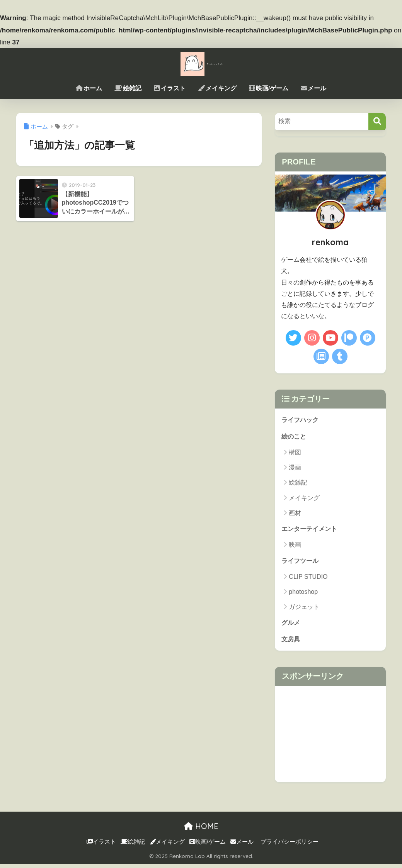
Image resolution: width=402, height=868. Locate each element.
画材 (295, 514)
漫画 (295, 469)
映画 (295, 547)
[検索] (377, 121)
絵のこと (295, 437)
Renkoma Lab (201, 63)
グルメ (291, 625)
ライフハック (301, 420)
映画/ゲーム (269, 88)
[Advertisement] (330, 738)
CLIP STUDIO (308, 579)
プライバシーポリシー (290, 846)
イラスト (170, 88)
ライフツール (301, 563)
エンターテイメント (311, 530)
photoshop (303, 594)
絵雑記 (128, 88)
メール (313, 88)
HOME (201, 830)
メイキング (217, 88)
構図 (295, 453)
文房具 (291, 643)
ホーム (89, 88)
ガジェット (304, 609)
